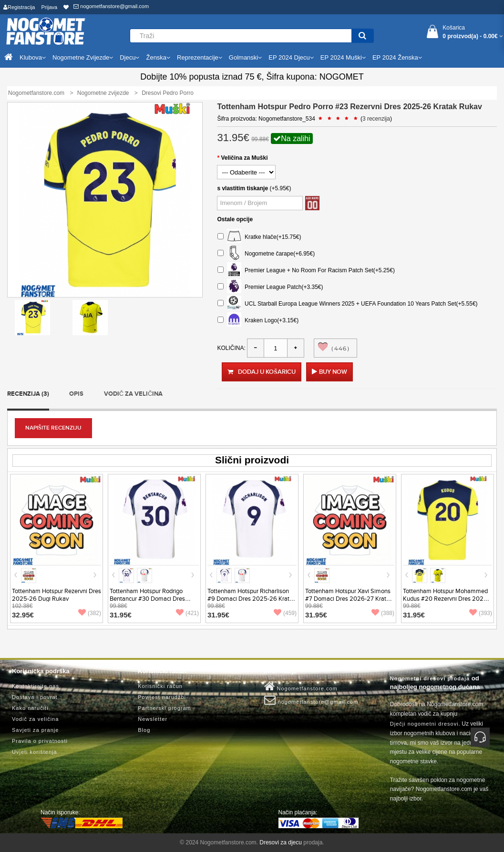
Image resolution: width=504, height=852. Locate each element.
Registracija (19, 7)
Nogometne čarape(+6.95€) (266, 254)
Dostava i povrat (35, 697)
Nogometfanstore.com (301, 687)
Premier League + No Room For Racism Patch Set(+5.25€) (306, 271)
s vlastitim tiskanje (242, 188)
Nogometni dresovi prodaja (430, 678)
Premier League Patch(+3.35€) (270, 287)
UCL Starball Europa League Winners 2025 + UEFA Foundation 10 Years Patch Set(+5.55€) (347, 304)
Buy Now (333, 372)
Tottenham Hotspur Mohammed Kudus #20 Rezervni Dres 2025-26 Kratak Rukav (446, 599)
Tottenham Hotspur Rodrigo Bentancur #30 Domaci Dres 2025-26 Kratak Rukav (147, 599)
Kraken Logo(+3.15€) (258, 321)
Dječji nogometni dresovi (424, 724)
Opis (76, 394)
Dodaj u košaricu (261, 372)
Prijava (50, 7)
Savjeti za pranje (35, 730)
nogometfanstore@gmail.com (111, 6)
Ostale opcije (235, 219)
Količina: (231, 348)
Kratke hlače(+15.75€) (259, 237)
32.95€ (23, 615)
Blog (144, 730)
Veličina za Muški (244, 158)
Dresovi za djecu (281, 842)
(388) (383, 613)
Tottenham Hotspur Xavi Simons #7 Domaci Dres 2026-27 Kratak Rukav (349, 599)
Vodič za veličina (134, 394)
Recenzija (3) (28, 394)
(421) (187, 613)
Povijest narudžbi (162, 697)
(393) (481, 613)
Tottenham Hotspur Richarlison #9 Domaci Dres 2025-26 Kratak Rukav (252, 599)
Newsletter (153, 719)
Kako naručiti (30, 708)
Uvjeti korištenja (35, 752)
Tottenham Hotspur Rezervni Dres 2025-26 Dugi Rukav (57, 595)
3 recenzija (376, 119)
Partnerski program (165, 708)
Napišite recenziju (53, 428)
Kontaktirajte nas (36, 686)
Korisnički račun (160, 686)
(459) (285, 613)
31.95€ (121, 615)
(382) (90, 613)
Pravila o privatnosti (40, 741)
